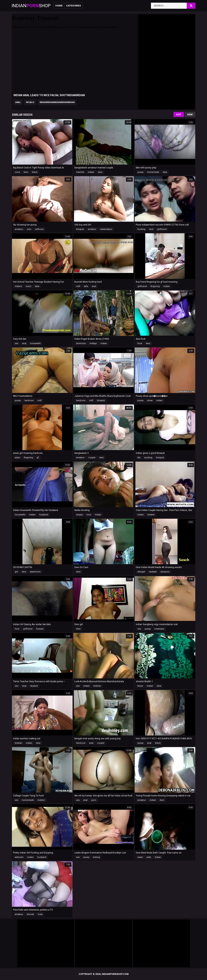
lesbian (18, 743)
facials (30, 102)
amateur (19, 229)
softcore (39, 229)
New (190, 114)
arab (149, 857)
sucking (148, 458)
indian (91, 172)
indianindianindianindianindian (57, 102)
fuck (140, 343)
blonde (30, 914)
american (81, 343)
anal (18, 102)
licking (96, 857)
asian (17, 458)
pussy (140, 172)
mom (29, 286)
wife (86, 286)
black (35, 172)
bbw (165, 172)
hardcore (29, 400)
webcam (19, 857)
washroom (35, 572)
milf (78, 286)
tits (139, 458)
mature (18, 286)
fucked (40, 629)
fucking (141, 229)
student (34, 686)
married (80, 172)
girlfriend (162, 229)
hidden (41, 800)
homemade (153, 172)
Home (59, 6)
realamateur (106, 229)
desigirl (141, 572)
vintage (93, 343)
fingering (155, 286)
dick (151, 229)
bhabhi (151, 515)
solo (29, 229)
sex (16, 343)
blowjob (80, 229)
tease (140, 686)
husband (44, 515)
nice (89, 515)
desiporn (165, 572)
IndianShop (31, 6)
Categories (73, 6)
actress (97, 686)
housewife (35, 343)
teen (26, 172)
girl (16, 572)
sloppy (79, 515)
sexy (24, 343)
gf (38, 458)
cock (17, 172)
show (150, 400)
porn (94, 800)
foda (40, 914)
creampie (159, 629)
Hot (179, 114)
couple (92, 458)
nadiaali (153, 572)
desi (100, 172)
